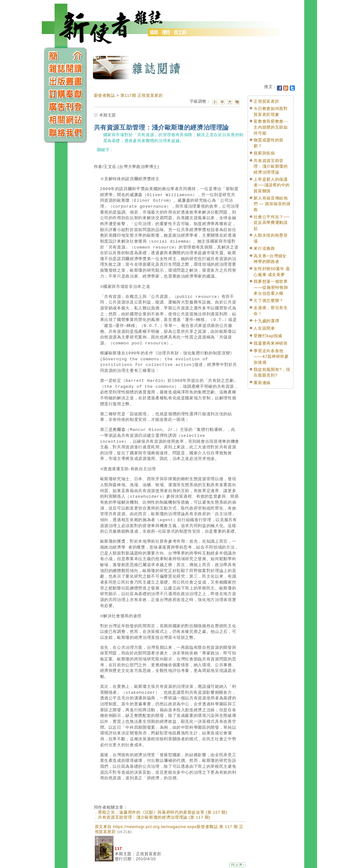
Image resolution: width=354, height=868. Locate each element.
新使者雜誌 (104, 95)
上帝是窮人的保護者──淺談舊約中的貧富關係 (272, 185)
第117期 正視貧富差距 (142, 95)
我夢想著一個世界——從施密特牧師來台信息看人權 (271, 287)
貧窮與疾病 (264, 153)
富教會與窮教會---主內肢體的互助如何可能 (271, 127)
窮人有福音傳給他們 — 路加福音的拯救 (272, 204)
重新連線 (262, 383)
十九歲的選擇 (266, 321)
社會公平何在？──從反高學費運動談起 (272, 223)
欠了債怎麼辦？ (269, 301)
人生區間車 (264, 328)
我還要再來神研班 (271, 343)
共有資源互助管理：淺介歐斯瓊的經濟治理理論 (271, 166)
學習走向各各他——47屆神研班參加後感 (271, 357)
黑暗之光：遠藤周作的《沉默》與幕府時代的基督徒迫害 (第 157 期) (163, 812)
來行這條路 (264, 248)
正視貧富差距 (266, 101)
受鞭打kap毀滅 (268, 336)
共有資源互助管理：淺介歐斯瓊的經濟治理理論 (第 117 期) (154, 817)
